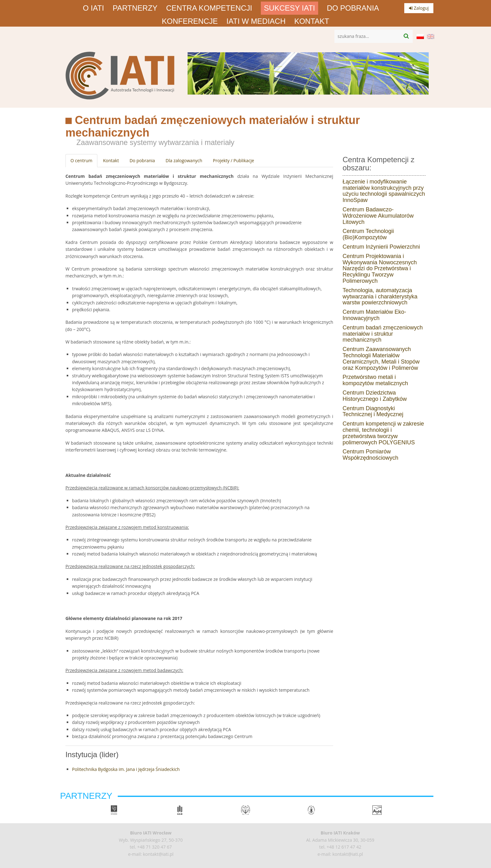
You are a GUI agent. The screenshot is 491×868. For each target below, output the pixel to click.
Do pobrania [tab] (142, 160)
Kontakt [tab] (111, 160)
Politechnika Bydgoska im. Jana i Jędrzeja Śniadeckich (126, 769)
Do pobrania (353, 8)
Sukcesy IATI (289, 8)
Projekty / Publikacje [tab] (234, 160)
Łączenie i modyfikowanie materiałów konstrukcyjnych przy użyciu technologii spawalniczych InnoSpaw (384, 191)
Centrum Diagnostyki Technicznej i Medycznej (373, 411)
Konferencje (190, 21)
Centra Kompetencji (209, 8)
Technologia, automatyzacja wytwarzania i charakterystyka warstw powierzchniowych (380, 297)
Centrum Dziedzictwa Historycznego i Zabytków (375, 396)
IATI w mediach (256, 21)
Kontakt (312, 21)
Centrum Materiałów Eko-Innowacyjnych (374, 315)
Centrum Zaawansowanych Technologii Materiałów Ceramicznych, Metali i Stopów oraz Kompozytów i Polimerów (381, 358)
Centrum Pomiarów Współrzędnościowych (370, 455)
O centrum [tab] (81, 160)
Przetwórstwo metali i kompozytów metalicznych (375, 380)
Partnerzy (135, 8)
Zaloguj (419, 8)
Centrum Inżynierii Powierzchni (381, 247)
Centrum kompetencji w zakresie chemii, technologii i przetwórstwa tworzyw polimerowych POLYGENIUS (383, 433)
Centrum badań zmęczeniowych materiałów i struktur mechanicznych (383, 334)
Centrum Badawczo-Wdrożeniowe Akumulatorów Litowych (378, 216)
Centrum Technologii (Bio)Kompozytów (368, 234)
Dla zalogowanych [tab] (184, 160)
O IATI (94, 8)
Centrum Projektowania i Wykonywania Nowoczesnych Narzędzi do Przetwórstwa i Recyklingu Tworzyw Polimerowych (380, 269)
